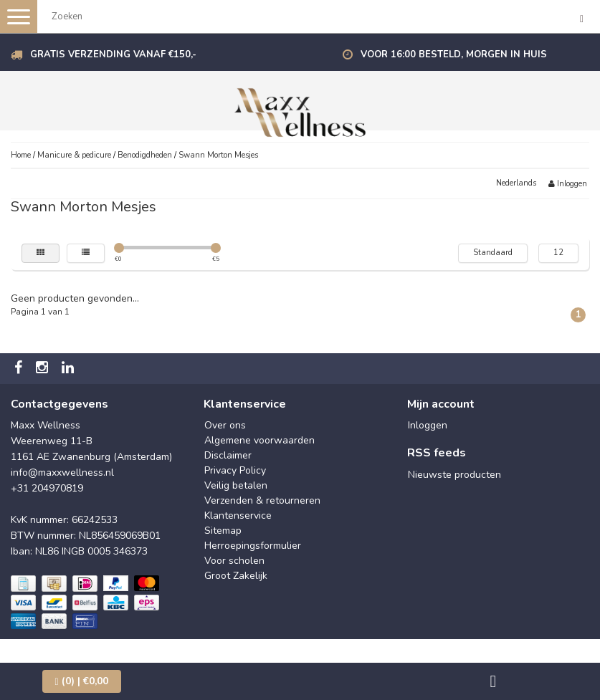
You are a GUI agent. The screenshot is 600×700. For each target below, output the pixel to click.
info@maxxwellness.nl (62, 473)
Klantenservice (238, 516)
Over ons (225, 425)
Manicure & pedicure (74, 155)
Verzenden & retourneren (262, 500)
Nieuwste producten (454, 475)
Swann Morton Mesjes (218, 155)
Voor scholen (234, 561)
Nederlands (516, 183)
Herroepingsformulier (253, 546)
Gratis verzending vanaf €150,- (113, 54)
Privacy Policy (235, 470)
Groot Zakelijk (236, 576)
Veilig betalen (236, 485)
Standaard (493, 253)
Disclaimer (228, 455)
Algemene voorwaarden (259, 440)
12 (558, 253)
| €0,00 (82, 681)
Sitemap (223, 531)
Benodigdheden (145, 155)
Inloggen (568, 184)
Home (21, 155)
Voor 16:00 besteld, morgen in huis (454, 54)
